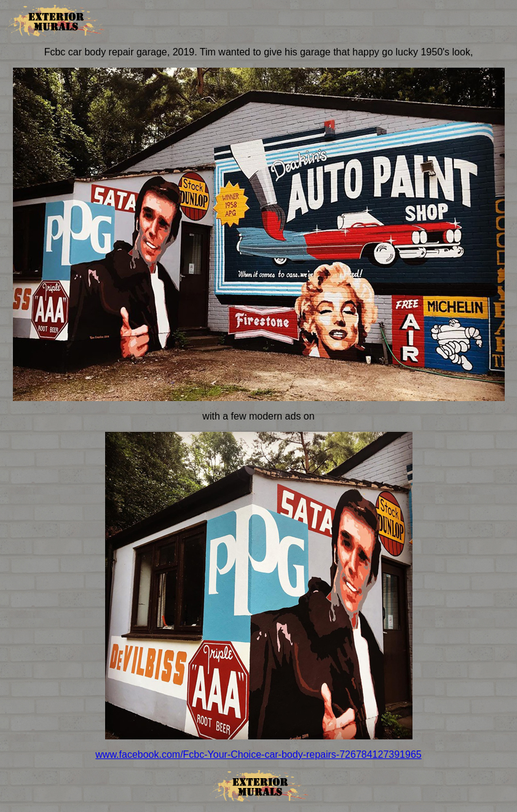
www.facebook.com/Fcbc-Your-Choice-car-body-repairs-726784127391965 (258, 754)
